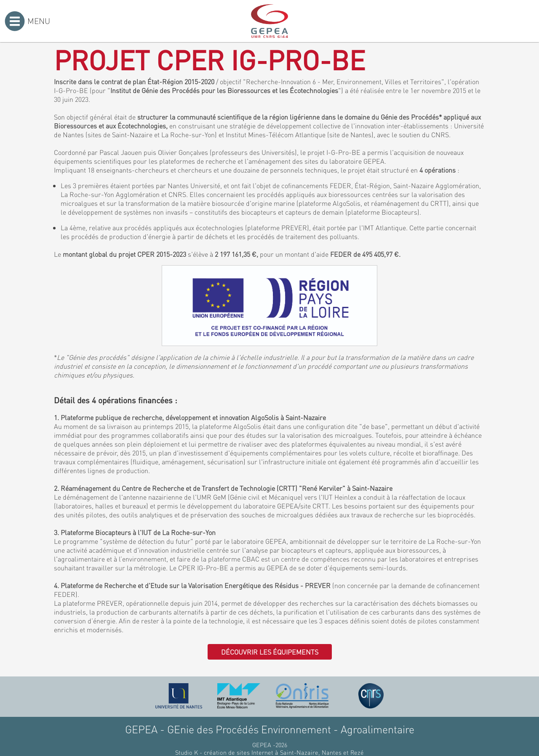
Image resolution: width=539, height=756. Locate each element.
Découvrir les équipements (270, 652)
